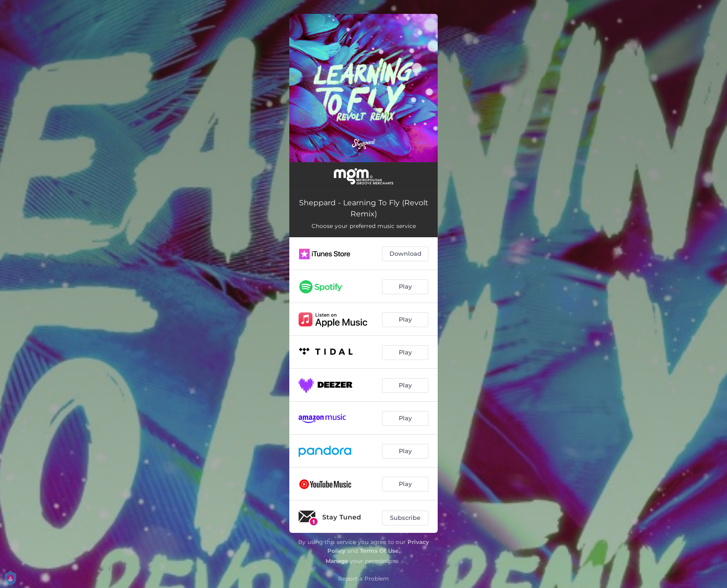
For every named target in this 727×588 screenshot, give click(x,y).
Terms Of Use (379, 551)
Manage (337, 561)
